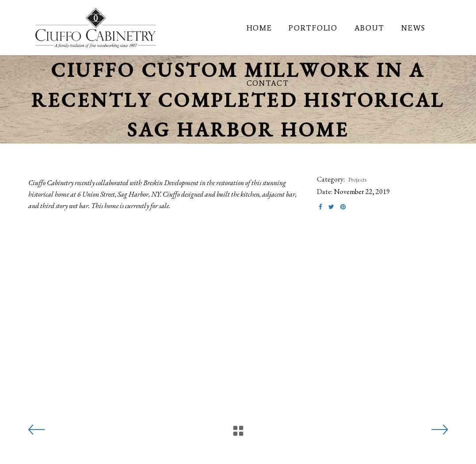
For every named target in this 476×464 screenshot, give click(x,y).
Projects (357, 179)
